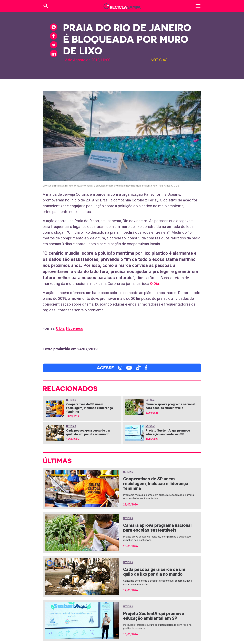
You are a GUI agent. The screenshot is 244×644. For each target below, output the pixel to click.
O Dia (154, 284)
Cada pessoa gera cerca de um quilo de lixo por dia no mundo (88, 432)
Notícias (159, 60)
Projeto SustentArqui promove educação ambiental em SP (168, 432)
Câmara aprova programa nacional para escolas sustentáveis (170, 406)
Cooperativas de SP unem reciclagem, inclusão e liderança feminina (90, 408)
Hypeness (75, 328)
